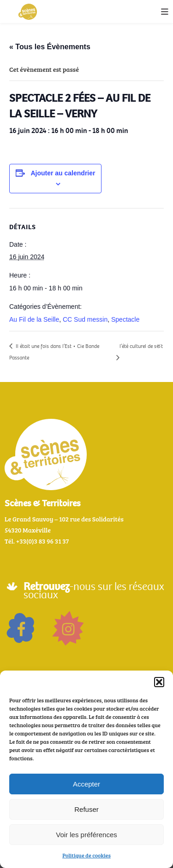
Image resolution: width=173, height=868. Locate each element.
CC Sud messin (85, 319)
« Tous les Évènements (50, 47)
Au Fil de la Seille (34, 319)
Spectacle (125, 319)
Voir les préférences (86, 835)
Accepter (86, 784)
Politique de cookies (86, 855)
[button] (159, 682)
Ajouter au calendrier (63, 173)
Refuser (86, 809)
